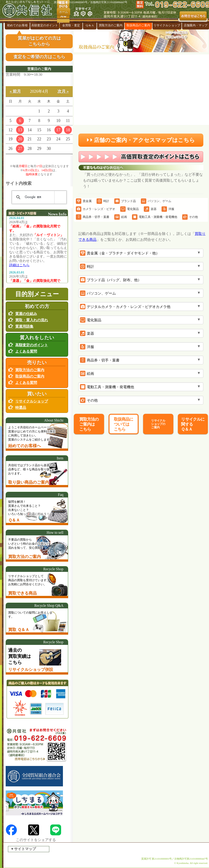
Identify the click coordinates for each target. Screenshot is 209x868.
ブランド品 (125, 201)
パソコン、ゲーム (156, 201)
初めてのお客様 (17, 25)
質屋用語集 (24, 326)
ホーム (63, 12)
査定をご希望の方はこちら (39, 57)
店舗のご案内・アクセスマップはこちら (141, 140)
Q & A (90, 25)
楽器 (150, 209)
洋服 (168, 209)
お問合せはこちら (193, 16)
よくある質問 (26, 351)
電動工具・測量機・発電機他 (155, 217)
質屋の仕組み (26, 314)
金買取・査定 (71, 25)
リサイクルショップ (167, 25)
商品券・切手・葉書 (93, 217)
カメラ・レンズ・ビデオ (96, 209)
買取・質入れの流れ (32, 320)
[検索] (38, 197)
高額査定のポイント (45, 25)
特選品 (21, 408)
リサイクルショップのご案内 (158, 424)
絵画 (121, 217)
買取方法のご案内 (111, 25)
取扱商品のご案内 (138, 25)
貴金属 (84, 201)
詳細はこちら (19, 265)
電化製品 (129, 209)
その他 (190, 217)
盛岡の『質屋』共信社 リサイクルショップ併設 (28, 11)
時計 (103, 201)
